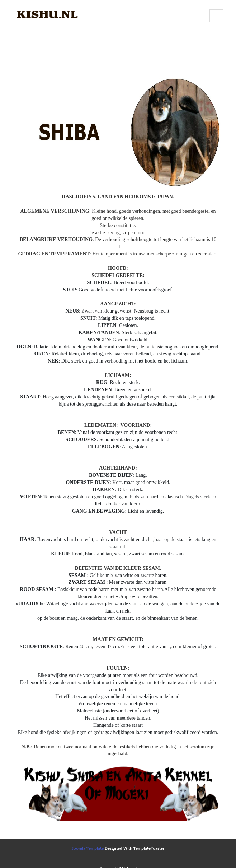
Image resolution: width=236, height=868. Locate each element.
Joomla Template (88, 848)
